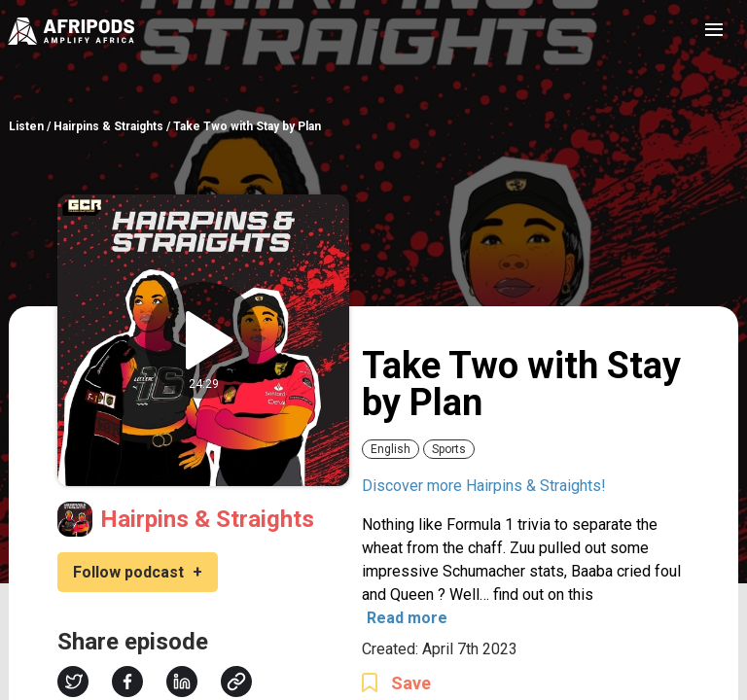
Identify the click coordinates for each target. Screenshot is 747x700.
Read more (407, 618)
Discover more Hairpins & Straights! (484, 486)
